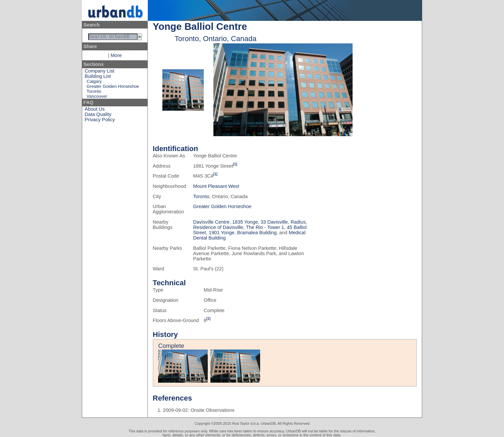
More (116, 57)
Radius (298, 222)
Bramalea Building (257, 233)
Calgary (94, 83)
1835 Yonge (245, 222)
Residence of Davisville (218, 227)
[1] (235, 164)
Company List (100, 72)
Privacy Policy (100, 121)
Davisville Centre (211, 222)
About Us (95, 110)
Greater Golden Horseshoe (113, 88)
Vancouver (97, 98)
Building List (98, 78)
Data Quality (98, 116)
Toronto (94, 93)
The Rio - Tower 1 (265, 227)
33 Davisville (274, 222)
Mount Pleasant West (216, 186)
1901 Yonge (222, 233)
